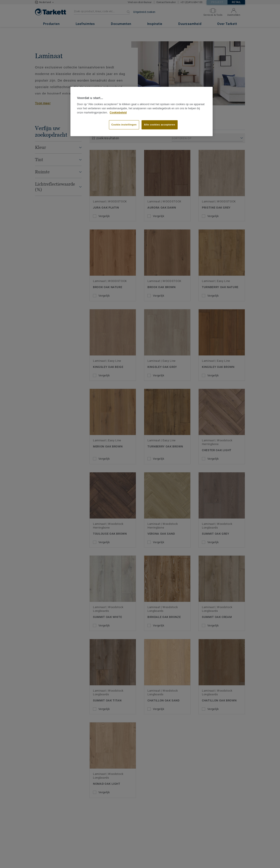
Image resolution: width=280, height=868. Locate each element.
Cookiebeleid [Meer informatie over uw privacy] (118, 113)
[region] (142, 111)
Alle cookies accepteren (160, 125)
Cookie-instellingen (124, 125)
